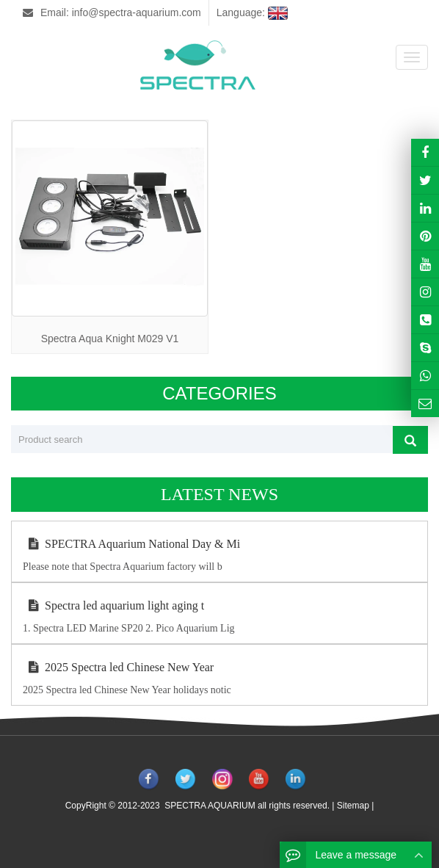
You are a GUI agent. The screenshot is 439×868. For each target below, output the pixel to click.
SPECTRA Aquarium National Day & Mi (131, 544)
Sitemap (353, 806)
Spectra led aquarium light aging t (113, 605)
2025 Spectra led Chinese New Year (118, 667)
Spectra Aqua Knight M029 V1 (110, 339)
